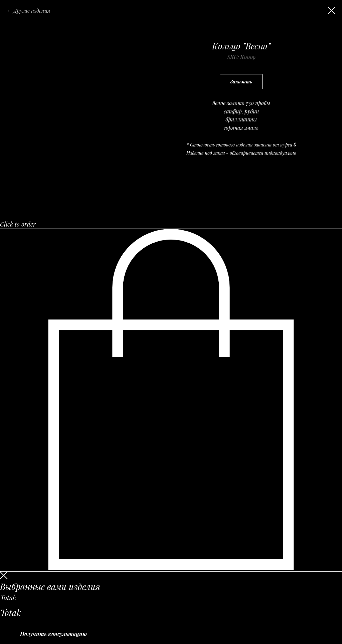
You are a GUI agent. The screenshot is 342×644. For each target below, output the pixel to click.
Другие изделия (32, 11)
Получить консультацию (53, 634)
